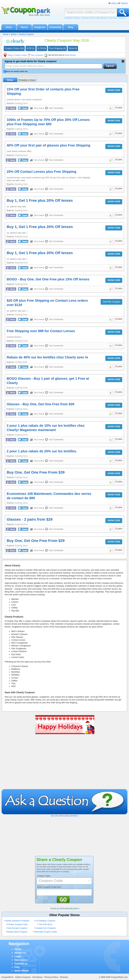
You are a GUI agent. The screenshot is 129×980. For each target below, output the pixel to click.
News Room (22, 971)
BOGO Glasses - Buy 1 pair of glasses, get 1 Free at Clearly (48, 381)
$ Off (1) (30, 48)
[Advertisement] (65, 764)
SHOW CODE (114, 90)
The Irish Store (46, 924)
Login (18, 956)
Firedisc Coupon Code (17, 924)
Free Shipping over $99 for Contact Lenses (41, 331)
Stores (24, 27)
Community (55, 27)
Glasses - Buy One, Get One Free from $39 (40, 404)
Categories (40, 27)
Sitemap (64, 977)
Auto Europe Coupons (17, 928)
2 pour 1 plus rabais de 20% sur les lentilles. (42, 451)
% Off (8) (42, 48)
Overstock (113, 18)
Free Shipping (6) (57, 48)
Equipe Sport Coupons (17, 932)
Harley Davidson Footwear (17, 921)
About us (20, 953)
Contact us (21, 964)
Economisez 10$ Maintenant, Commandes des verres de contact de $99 (49, 496)
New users (21, 960)
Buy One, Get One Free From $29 (36, 541)
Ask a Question (37, 55)
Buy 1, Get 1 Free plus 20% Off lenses (40, 200)
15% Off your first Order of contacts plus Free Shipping (43, 91)
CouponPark (7, 977)
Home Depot (123, 18)
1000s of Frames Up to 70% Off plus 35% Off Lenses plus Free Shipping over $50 (48, 122)
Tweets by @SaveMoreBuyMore (65, 909)
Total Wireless (102, 18)
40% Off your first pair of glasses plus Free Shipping (49, 145)
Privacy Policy (51, 977)
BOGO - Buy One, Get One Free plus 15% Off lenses (48, 279)
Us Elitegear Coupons (46, 921)
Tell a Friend (39, 108)
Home (9, 27)
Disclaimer (38, 977)
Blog (71, 27)
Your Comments (56, 108)
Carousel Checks (88, 18)
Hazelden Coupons (72, 18)
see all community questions (64, 816)
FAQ (17, 967)
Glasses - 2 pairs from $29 (30, 519)
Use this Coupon (112, 302)
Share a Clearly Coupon (18, 55)
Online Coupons (23, 977)
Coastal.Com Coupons (46, 928)
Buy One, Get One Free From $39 (36, 472)
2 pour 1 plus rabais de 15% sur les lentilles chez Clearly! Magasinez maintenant (46, 428)
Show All (73, 48)
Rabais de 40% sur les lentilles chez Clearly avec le (47, 357)
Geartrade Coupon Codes (45, 932)
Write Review (70, 55)
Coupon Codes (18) (14, 48)
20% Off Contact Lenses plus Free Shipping (42, 172)
